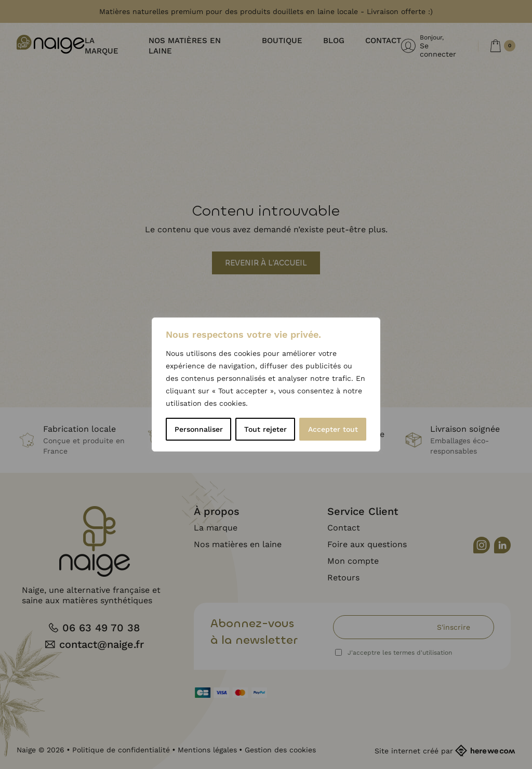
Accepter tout (333, 429)
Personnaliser (199, 429)
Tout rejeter (265, 429)
